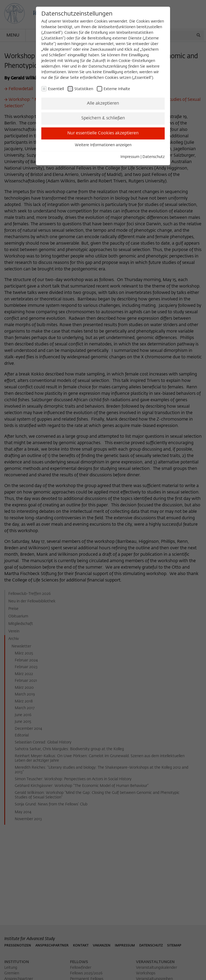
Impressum (130, 157)
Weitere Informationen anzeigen (103, 145)
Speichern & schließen (103, 118)
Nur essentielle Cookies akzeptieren (103, 133)
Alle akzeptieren (103, 104)
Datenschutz (154, 157)
